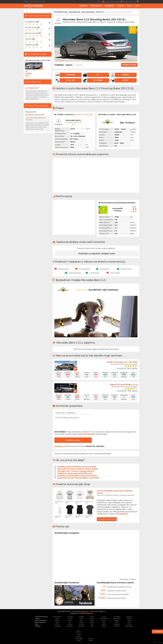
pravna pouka (34, 1)
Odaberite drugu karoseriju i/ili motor (75, 473)
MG (104, 622)
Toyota (79, 637)
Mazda (104, 626)
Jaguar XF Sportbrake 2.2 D (124, 384)
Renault (129, 617)
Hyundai (81, 626)
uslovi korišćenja (41, 620)
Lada (92, 626)
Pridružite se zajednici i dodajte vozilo (97, 254)
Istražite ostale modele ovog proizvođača (77, 476)
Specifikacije (96, 6)
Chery (57, 624)
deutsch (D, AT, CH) (131, 2)
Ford (81, 620)
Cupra (70, 620)
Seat (129, 622)
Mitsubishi (117, 618)
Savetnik (83, 6)
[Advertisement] (152, 47)
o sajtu (26, 1)
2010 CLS (100, 12)
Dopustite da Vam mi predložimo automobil (78, 478)
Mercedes (117, 617)
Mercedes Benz (88, 12)
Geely (81, 622)
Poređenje (110, 6)
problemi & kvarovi (83, 115)
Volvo (79, 640)
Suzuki (79, 633)
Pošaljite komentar (73, 440)
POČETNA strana (61, 12)
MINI (104, 624)
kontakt (42, 1)
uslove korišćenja (86, 434)
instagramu (123, 514)
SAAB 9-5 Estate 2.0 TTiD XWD (122, 362)
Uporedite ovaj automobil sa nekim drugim (78, 469)
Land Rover (104, 618)
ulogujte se (60, 446)
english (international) (114, 2)
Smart (129, 624)
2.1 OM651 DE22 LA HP (73, 124)
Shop (137, 6)
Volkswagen (79, 638)
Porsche (117, 626)
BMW (57, 620)
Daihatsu (70, 626)
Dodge (81, 617)
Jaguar (92, 618)
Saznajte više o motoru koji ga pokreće (76, 471)
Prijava (101, 2)
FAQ (36, 624)
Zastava (91, 638)
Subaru (79, 631)
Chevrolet (57, 626)
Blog (129, 6)
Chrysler (70, 617)
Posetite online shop (107, 519)
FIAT (81, 618)
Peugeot (117, 624)
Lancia (104, 617)
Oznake (121, 6)
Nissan (117, 620)
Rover (129, 618)
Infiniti (92, 617)
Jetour (92, 622)
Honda (81, 624)
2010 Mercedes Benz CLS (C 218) (37, 60)
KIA (92, 624)
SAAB (129, 620)
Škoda (91, 640)
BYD (57, 622)
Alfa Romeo (57, 617)
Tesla (79, 635)
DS (70, 622)
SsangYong (129, 626)
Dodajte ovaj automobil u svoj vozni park (77, 467)
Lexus (104, 620)
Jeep (92, 620)
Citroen (70, 618)
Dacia (70, 624)
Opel (117, 622)
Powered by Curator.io (128, 579)
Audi (57, 618)
